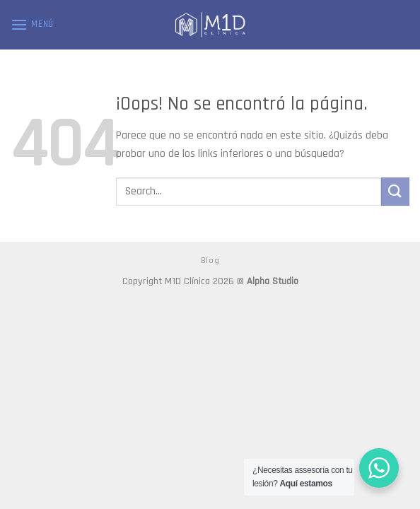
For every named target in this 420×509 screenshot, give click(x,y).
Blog (210, 261)
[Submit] (395, 191)
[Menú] (32, 24)
